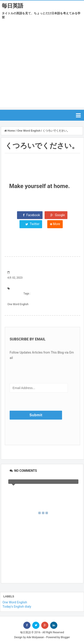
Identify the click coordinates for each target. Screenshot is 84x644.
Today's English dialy (17, 607)
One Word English (18, 304)
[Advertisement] (42, 66)
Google (56, 215)
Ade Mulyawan (35, 637)
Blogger (65, 637)
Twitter (31, 224)
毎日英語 (13, 6)
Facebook (30, 215)
